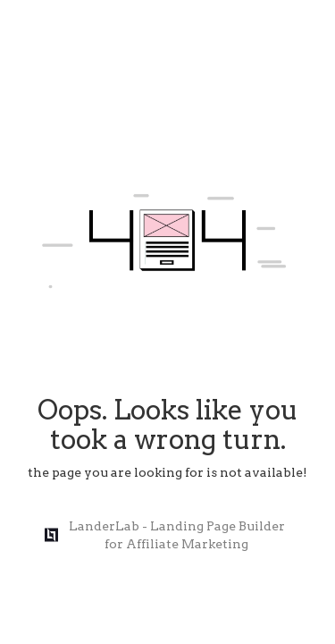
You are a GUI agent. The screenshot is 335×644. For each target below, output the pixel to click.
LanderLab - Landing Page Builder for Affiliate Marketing (165, 535)
